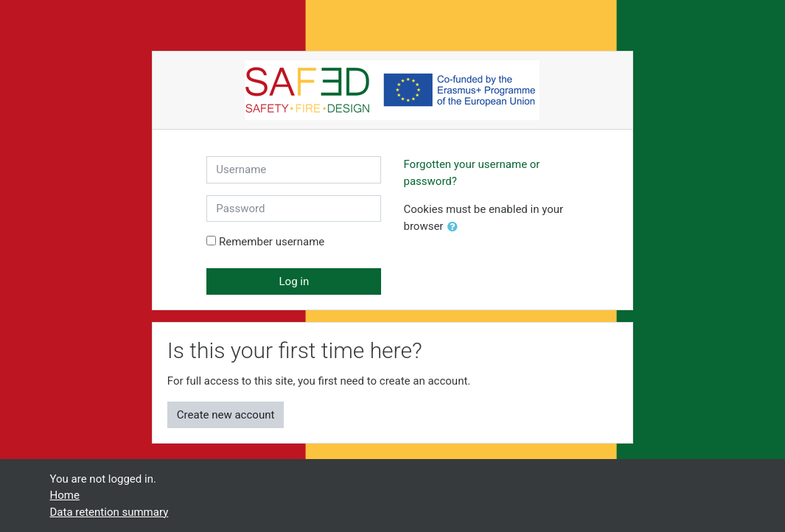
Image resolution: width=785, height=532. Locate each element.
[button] (456, 227)
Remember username (272, 242)
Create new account (226, 415)
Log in (294, 281)
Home (65, 495)
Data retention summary (109, 512)
